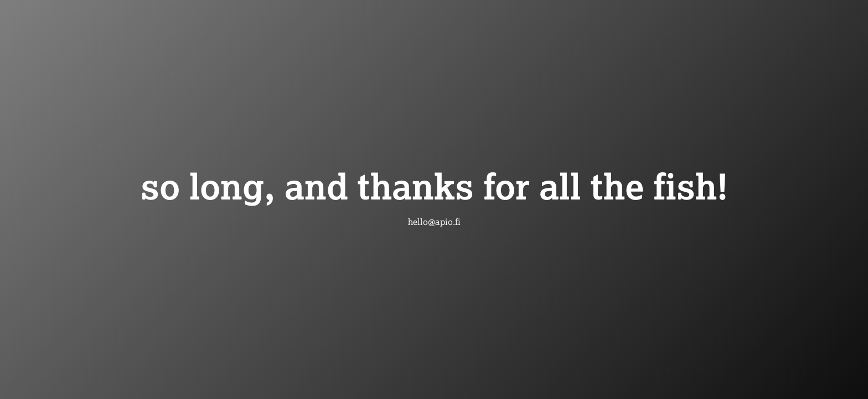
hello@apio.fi (434, 221)
